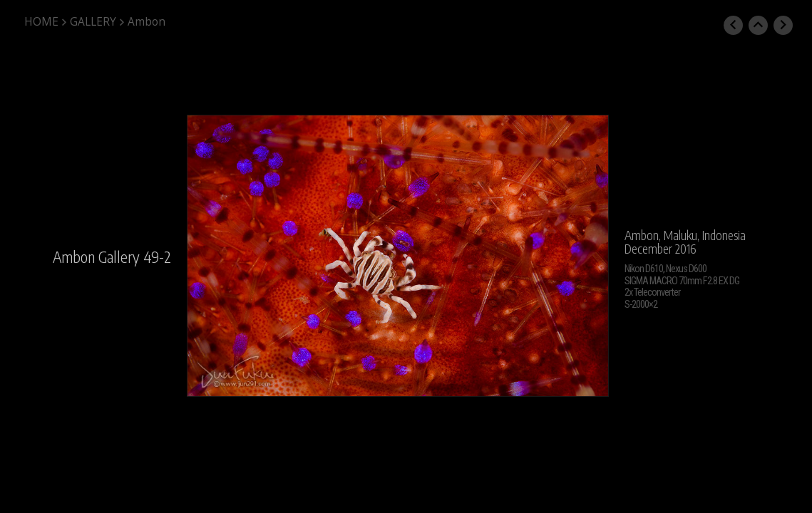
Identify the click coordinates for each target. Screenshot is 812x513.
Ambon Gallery (96, 257)
